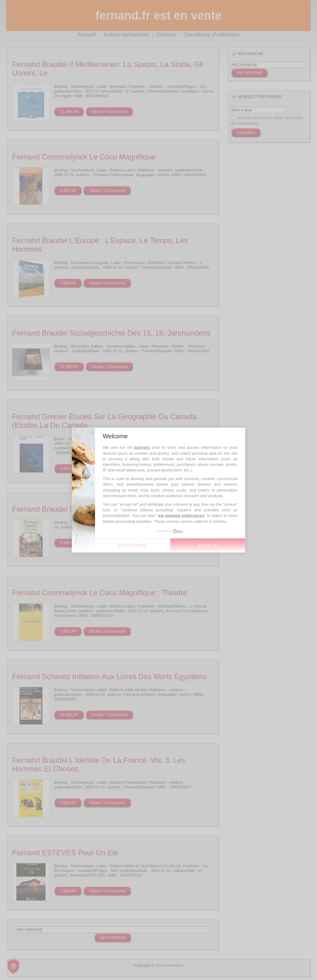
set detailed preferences (181, 516)
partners (142, 447)
